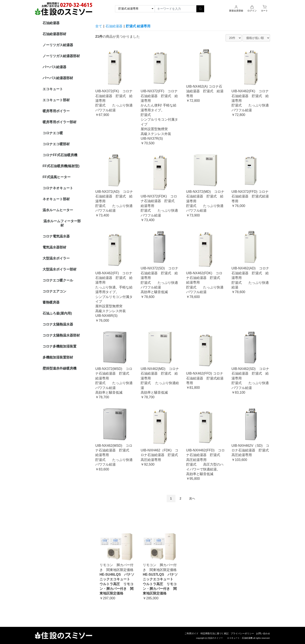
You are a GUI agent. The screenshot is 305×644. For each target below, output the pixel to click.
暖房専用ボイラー (56, 111)
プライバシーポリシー (242, 633)
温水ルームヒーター (58, 210)
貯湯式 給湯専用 (138, 26)
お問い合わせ (263, 633)
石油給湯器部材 (54, 34)
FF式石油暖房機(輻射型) (61, 166)
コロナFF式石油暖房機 (60, 155)
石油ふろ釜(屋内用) (57, 313)
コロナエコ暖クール (58, 280)
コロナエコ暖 (53, 133)
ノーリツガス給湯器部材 (61, 56)
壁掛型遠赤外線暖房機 (60, 368)
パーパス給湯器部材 (58, 78)
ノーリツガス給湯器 (58, 45)
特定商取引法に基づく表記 (215, 633)
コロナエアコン (54, 291)
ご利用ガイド (191, 633)
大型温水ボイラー (56, 258)
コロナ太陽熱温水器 (58, 324)
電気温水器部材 (54, 247)
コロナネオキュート (58, 188)
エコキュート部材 (56, 100)
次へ (192, 498)
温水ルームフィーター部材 (62, 223)
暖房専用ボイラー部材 (60, 122)
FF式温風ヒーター (57, 177)
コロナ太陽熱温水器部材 (61, 335)
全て (99, 26)
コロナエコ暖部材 (56, 144)
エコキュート (53, 89)
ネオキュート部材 (56, 199)
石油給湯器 (51, 23)
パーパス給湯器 (54, 67)
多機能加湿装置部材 (58, 357)
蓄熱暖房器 (51, 302)
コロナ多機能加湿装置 (60, 346)
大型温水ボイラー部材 (60, 269)
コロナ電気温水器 (56, 236)
